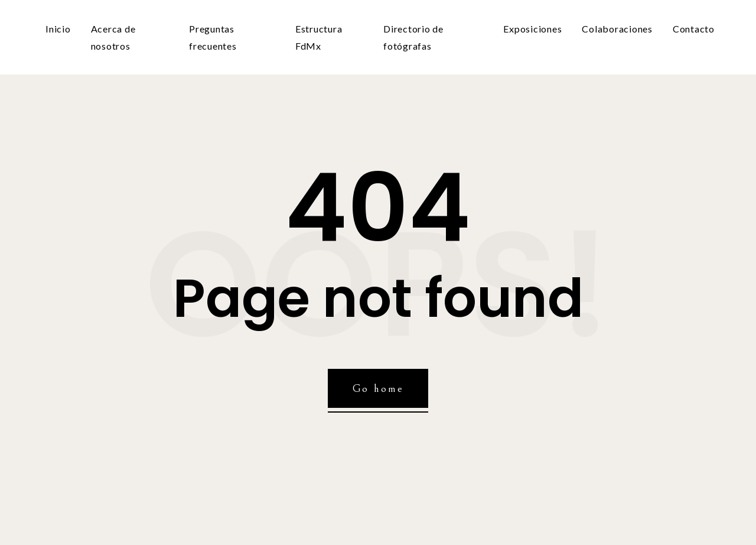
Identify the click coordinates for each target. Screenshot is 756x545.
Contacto (694, 29)
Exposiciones (532, 29)
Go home (378, 388)
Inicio (58, 29)
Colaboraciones (617, 29)
